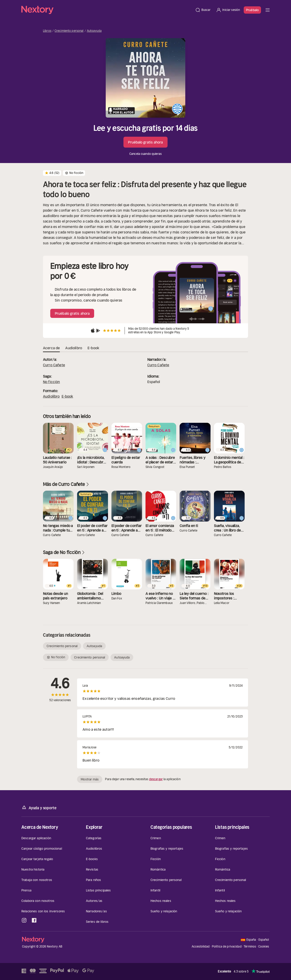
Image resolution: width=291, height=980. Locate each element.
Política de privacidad (227, 947)
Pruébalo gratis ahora (145, 142)
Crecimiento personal (69, 31)
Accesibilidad (201, 947)
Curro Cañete (54, 365)
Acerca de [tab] (51, 348)
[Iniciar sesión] (228, 10)
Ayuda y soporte (39, 808)
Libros (47, 31)
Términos (250, 947)
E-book (67, 396)
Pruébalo (252, 10)
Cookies (264, 947)
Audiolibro (51, 396)
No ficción (51, 382)
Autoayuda (94, 31)
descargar (156, 779)
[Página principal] (107, 10)
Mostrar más (90, 779)
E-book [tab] (93, 348)
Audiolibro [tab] (74, 348)
